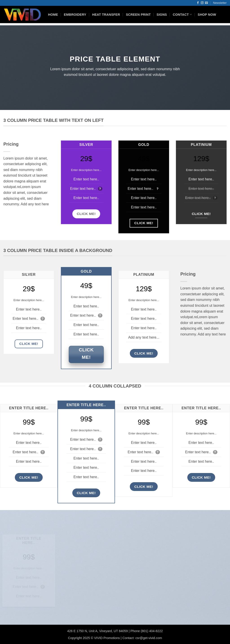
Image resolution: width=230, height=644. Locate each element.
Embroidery (75, 15)
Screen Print (138, 15)
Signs (162, 15)
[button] (220, 3)
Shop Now (207, 15)
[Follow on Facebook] (198, 3)
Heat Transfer (106, 15)
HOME (53, 15)
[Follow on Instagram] (202, 3)
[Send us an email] (206, 3)
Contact (182, 14)
